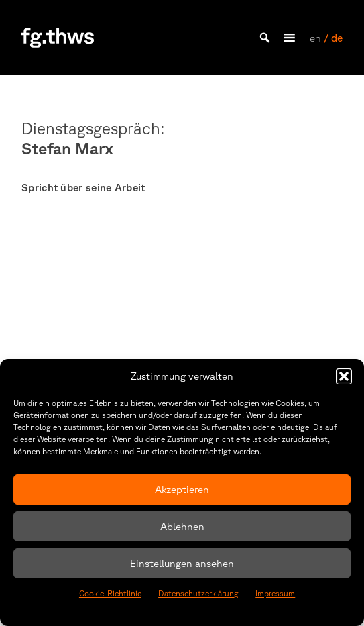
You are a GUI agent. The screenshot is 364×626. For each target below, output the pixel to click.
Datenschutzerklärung (198, 593)
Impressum (275, 593)
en (315, 38)
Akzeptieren (182, 489)
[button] (344, 376)
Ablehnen (182, 526)
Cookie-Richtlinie (110, 593)
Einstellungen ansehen (182, 563)
